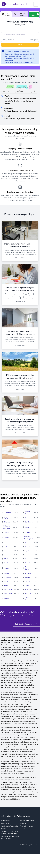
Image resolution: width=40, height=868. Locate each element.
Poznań (27, 563)
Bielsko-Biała (27, 513)
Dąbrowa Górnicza (7, 527)
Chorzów (7, 522)
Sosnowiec (8, 577)
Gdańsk (7, 532)
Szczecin (7, 581)
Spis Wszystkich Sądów (27, 820)
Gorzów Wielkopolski (29, 537)
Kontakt (23, 829)
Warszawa (29, 589)
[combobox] (20, 35)
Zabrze (6, 599)
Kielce (6, 547)
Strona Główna (5, 820)
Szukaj (20, 45)
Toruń (6, 585)
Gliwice (7, 537)
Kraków (7, 551)
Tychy (27, 585)
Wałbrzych (8, 589)
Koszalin (28, 547)
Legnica (28, 551)
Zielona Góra (27, 599)
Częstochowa (30, 522)
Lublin (6, 555)
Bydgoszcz (8, 518)
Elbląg (27, 527)
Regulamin (23, 823)
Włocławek (8, 593)
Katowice (28, 543)
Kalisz (6, 543)
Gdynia (27, 532)
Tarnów (28, 581)
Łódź (27, 555)
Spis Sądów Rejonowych (26, 624)
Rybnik (6, 573)
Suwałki (28, 577)
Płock (6, 563)
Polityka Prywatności (27, 826)
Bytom (27, 518)
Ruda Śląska (27, 568)
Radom (7, 568)
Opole (27, 559)
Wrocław (28, 593)
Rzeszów (28, 573)
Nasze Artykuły (6, 823)
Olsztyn (7, 559)
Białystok (7, 513)
